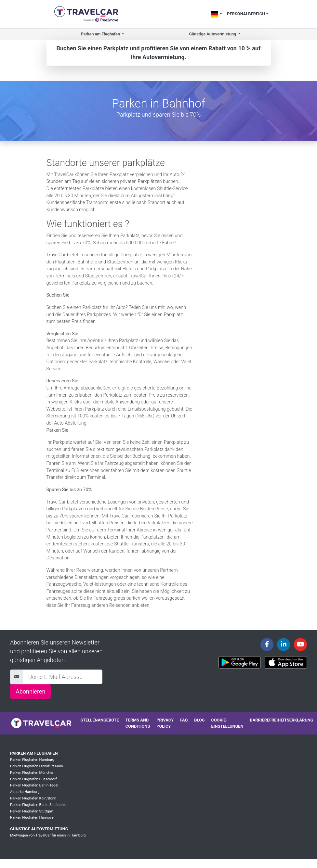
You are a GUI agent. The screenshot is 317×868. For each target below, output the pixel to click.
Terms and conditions (138, 723)
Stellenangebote (99, 720)
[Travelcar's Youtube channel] (300, 645)
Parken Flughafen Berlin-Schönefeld (39, 805)
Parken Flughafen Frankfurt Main (36, 766)
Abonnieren (30, 691)
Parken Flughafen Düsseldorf (33, 779)
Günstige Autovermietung (39, 829)
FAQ (184, 720)
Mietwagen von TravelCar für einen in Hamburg (48, 835)
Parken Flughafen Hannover (32, 817)
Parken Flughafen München (32, 773)
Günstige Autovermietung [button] (213, 34)
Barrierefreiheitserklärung (282, 720)
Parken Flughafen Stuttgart (32, 811)
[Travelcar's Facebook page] (267, 645)
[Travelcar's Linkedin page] (284, 645)
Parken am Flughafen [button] (101, 34)
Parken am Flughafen (34, 753)
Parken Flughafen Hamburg (32, 760)
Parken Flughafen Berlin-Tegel (34, 785)
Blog (199, 720)
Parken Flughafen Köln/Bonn (33, 798)
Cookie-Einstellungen (227, 723)
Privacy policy (165, 723)
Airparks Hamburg (25, 792)
